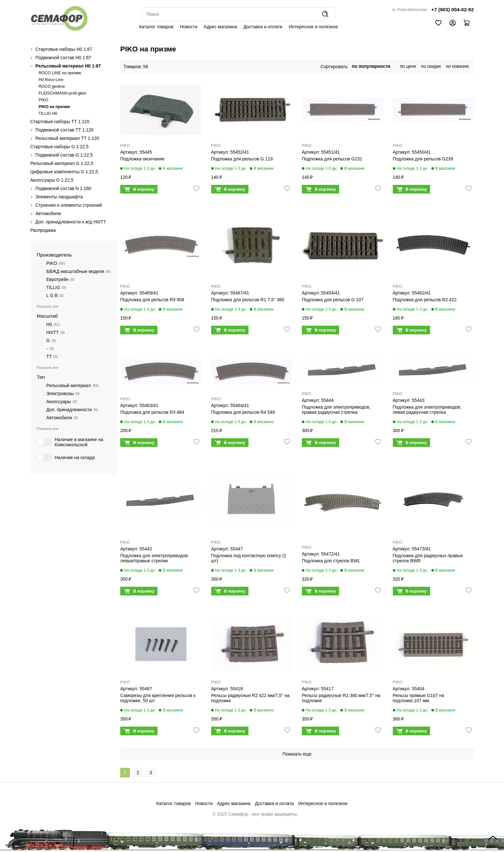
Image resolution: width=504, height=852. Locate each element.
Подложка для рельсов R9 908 (152, 300)
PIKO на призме (54, 107)
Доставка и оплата (263, 27)
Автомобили (48, 213)
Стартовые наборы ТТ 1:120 (60, 122)
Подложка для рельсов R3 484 (152, 412)
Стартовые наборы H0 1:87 (64, 49)
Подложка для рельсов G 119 (242, 159)
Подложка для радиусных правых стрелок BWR (428, 558)
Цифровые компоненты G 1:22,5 (64, 172)
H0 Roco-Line (51, 80)
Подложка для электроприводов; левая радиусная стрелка (427, 410)
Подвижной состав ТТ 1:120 (64, 130)
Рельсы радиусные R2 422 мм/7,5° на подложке (250, 698)
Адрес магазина (221, 27)
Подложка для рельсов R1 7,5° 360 (248, 300)
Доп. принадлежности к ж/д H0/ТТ (71, 222)
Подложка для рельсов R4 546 (243, 412)
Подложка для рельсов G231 (332, 159)
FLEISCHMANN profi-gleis (62, 93)
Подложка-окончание (142, 159)
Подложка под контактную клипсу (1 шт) (249, 558)
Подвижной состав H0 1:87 (63, 58)
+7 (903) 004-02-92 (453, 9)
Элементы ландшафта (59, 197)
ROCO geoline (52, 86)
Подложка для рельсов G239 (423, 159)
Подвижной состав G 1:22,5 (64, 155)
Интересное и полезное (313, 27)
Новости (189, 27)
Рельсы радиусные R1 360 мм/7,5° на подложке (341, 698)
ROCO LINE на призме (60, 73)
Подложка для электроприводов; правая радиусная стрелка (336, 410)
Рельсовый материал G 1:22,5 (62, 163)
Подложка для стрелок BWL (331, 561)
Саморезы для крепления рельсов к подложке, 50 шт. (158, 698)
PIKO (43, 100)
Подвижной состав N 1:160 (63, 188)
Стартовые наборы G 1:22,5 (59, 147)
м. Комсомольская (410, 10)
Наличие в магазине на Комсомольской (70, 442)
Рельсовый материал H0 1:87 (68, 66)
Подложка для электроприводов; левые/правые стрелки (154, 558)
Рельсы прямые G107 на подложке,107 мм (419, 698)
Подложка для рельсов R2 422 (425, 300)
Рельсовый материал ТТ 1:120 (67, 138)
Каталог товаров (156, 27)
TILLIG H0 (48, 113)
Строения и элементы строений (69, 205)
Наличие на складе (66, 458)
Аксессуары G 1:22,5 (52, 180)
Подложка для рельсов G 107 (333, 300)
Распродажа (43, 230)
